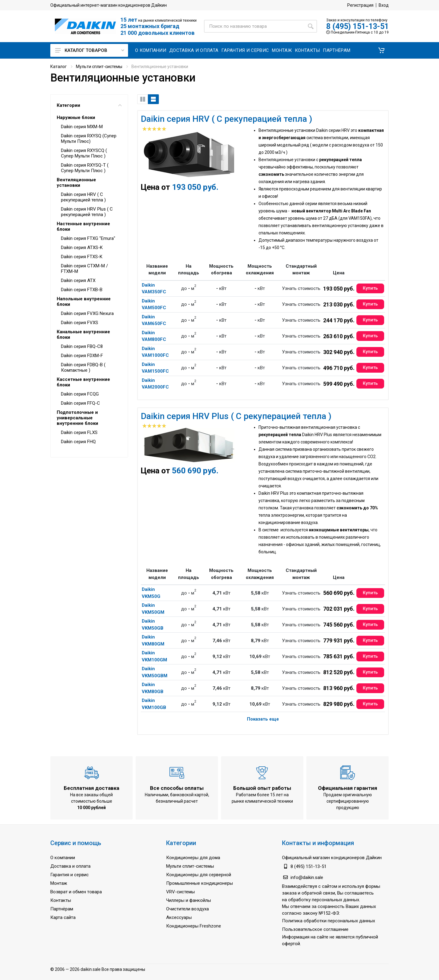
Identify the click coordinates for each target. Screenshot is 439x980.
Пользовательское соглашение (315, 929)
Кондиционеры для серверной (199, 875)
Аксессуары (179, 917)
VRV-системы (180, 892)
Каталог (59, 67)
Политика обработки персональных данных (328, 921)
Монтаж (59, 883)
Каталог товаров (90, 50)
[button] (381, 50)
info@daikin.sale (307, 877)
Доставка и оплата (70, 866)
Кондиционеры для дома (193, 858)
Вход (384, 5)
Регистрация (360, 5)
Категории (89, 105)
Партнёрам (62, 909)
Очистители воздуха (187, 909)
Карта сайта (63, 917)
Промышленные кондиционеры (200, 883)
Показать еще (263, 719)
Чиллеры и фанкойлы (189, 900)
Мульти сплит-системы (99, 67)
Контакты (61, 900)
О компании (63, 858)
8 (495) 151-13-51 (357, 26)
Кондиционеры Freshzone (194, 926)
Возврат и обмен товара (76, 892)
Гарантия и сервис (70, 875)
